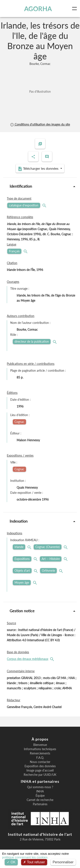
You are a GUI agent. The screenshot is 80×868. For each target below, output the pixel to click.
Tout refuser (34, 862)
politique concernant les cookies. (25, 857)
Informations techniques (40, 749)
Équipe (40, 796)
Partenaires (40, 804)
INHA (40, 791)
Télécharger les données (39, 169)
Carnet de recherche (40, 800)
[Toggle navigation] (75, 9)
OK (11, 862)
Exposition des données (40, 766)
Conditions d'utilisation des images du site (40, 124)
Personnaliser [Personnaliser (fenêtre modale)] (63, 862)
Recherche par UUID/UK (40, 775)
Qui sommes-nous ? (40, 787)
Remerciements (40, 753)
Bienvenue (40, 745)
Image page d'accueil (40, 770)
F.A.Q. (40, 758)
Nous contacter (40, 762)
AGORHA (38, 9)
